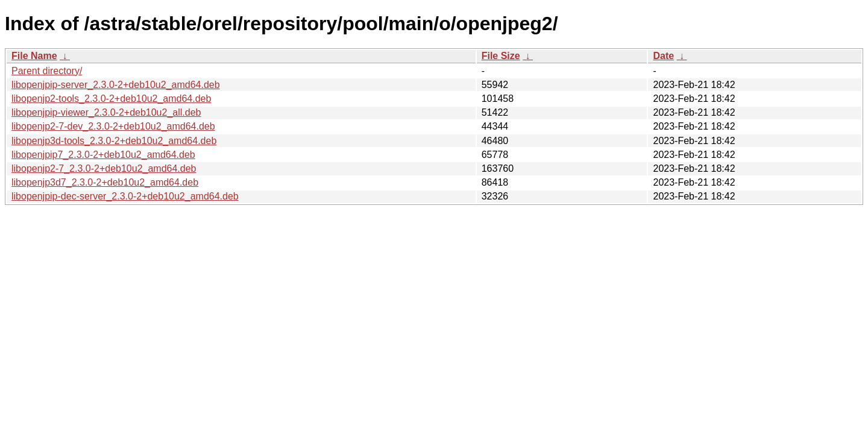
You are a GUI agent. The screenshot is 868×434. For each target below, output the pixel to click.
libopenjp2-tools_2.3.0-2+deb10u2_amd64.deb (111, 99)
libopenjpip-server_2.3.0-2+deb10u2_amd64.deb (116, 85)
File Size (501, 56)
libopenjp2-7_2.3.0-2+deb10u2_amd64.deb (104, 168)
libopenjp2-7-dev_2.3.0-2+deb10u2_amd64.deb (113, 126)
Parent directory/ (47, 71)
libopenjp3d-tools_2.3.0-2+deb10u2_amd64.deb (114, 141)
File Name (34, 56)
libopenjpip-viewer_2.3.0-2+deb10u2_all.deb (106, 112)
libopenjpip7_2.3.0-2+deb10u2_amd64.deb (103, 155)
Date (663, 56)
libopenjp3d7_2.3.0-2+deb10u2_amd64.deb (105, 182)
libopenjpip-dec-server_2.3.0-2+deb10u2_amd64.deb (125, 196)
